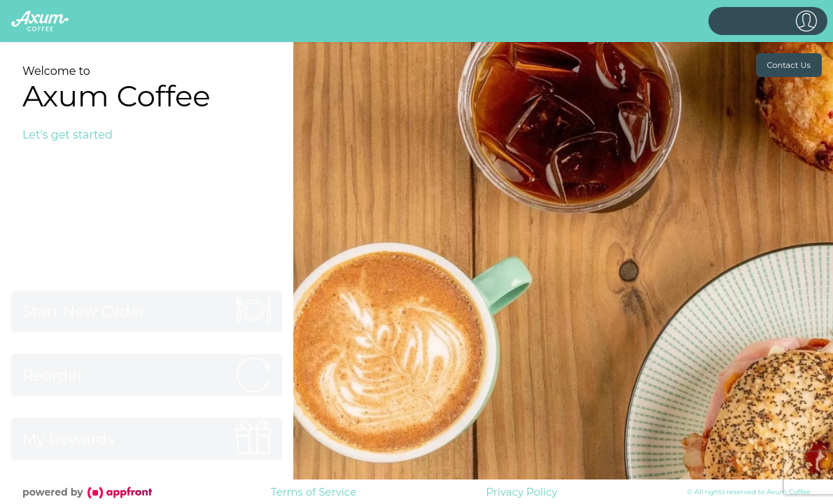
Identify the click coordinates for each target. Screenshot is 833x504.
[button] (768, 21)
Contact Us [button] (789, 65)
